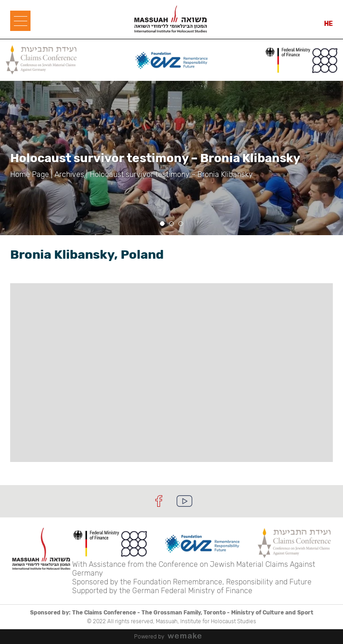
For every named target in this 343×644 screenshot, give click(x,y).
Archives (69, 174)
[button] (162, 224)
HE (328, 24)
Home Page (30, 174)
